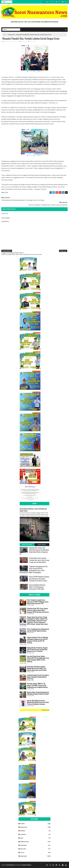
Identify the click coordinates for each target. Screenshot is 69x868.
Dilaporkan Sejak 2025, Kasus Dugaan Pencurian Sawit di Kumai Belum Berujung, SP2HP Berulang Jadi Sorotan (38, 610)
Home (5, 35)
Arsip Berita (42, 545)
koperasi (23, 831)
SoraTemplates (10, 865)
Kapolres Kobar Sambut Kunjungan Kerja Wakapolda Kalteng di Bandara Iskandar (38, 693)
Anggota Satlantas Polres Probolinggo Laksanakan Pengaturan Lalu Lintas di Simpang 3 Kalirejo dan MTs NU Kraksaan (38, 640)
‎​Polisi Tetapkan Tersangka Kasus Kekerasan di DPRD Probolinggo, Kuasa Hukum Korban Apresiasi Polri (38, 602)
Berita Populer (27, 545)
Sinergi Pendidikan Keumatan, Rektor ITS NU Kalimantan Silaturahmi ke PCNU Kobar (37, 587)
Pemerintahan (24, 842)
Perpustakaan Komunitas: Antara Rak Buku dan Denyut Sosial (33, 510)
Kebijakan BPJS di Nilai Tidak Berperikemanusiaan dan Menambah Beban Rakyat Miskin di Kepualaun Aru (34, 551)
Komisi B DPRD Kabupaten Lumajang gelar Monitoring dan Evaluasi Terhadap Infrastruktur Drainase (39, 579)
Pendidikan (23, 845)
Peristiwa (23, 849)
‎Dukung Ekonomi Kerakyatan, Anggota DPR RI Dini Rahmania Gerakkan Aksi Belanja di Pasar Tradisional (37, 649)
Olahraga (23, 834)
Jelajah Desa (24, 827)
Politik (22, 853)
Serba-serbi (11, 35)
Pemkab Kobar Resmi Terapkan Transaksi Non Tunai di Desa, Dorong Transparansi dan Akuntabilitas (39, 560)
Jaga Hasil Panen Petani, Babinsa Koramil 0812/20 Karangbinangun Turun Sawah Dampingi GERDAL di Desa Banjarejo (38, 659)
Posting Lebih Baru (7, 251)
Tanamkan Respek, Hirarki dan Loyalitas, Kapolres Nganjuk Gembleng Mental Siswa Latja (38, 677)
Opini (22, 838)
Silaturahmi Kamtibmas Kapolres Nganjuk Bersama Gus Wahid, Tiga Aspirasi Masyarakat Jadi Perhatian (37, 668)
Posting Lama (63, 251)
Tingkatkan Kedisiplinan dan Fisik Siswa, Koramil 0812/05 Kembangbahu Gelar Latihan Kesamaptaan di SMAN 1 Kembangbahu (34, 569)
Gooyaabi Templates (27, 865)
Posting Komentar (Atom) (16, 253)
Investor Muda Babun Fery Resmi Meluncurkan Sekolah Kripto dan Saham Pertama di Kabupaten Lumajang (38, 702)
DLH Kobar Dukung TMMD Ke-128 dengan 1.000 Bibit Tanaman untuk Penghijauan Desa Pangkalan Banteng (37, 685)
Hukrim (22, 824)
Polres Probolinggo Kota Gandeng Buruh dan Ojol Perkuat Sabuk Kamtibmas (38, 630)
